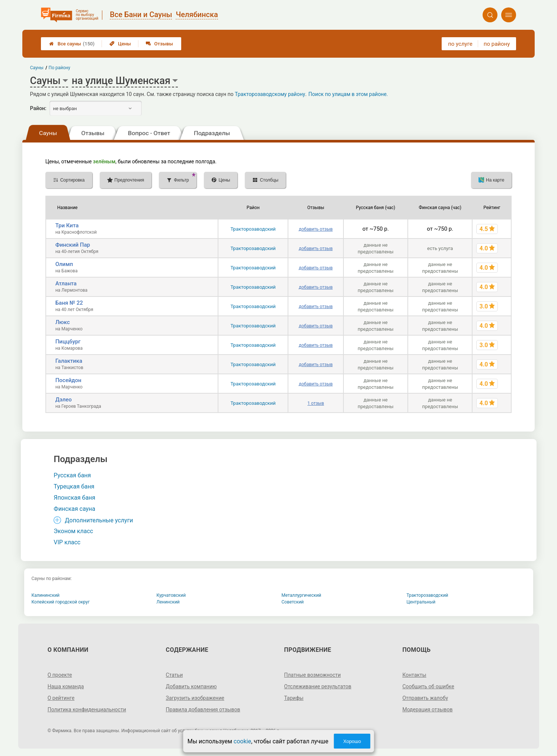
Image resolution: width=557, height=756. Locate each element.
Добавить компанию (191, 686)
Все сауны (72, 44)
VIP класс (67, 542)
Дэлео (64, 400)
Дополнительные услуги (99, 520)
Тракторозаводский (253, 229)
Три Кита (67, 225)
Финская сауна (74, 509)
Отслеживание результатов (318, 686)
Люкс (63, 322)
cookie (242, 741)
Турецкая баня (74, 486)
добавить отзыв (316, 229)
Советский (293, 602)
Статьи (175, 675)
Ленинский (168, 602)
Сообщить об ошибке (428, 686)
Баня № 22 (69, 303)
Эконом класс (73, 531)
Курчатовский (171, 595)
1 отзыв (316, 403)
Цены (120, 44)
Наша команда (66, 686)
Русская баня (72, 475)
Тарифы (294, 698)
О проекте (60, 675)
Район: (38, 108)
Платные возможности (313, 675)
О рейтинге (61, 698)
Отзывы (159, 44)
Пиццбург (68, 342)
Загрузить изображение (195, 698)
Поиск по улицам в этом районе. (348, 94)
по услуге (460, 44)
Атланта (66, 283)
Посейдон (68, 380)
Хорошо (352, 741)
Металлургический (302, 595)
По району (59, 68)
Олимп (64, 264)
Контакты (414, 675)
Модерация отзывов (427, 709)
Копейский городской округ (61, 602)
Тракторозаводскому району (270, 94)
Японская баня (74, 498)
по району (497, 44)
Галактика (69, 361)
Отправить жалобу (425, 698)
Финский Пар (73, 245)
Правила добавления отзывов (203, 709)
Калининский (46, 595)
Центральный (421, 602)
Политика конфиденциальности (87, 709)
